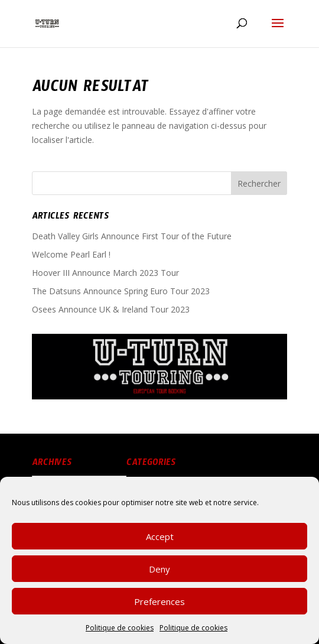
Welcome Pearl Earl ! (71, 254)
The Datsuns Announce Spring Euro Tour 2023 (121, 291)
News (146, 482)
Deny (159, 575)
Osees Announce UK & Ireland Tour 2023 (111, 309)
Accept (160, 543)
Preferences (159, 608)
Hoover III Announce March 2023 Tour (105, 273)
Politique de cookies (120, 634)
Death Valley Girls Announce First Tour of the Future (132, 236)
